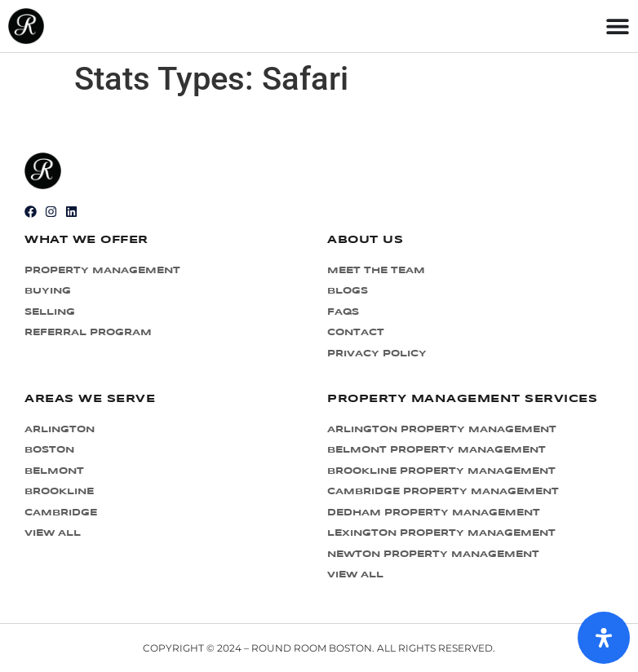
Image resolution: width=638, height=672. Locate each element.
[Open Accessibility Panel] (604, 638)
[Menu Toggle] (618, 26)
